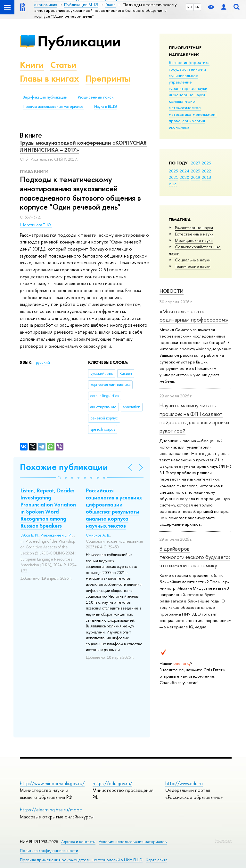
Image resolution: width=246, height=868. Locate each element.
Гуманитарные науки (194, 227)
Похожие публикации (64, 467)
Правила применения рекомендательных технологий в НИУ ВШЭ (81, 860)
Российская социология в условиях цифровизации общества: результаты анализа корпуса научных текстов (114, 508)
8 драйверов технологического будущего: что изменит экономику (195, 557)
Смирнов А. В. (98, 535)
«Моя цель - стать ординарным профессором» (194, 315)
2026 (206, 163)
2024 (184, 171)
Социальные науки (193, 260)
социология (194, 121)
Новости (172, 291)
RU (190, 7)
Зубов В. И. (30, 535)
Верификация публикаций (45, 97)
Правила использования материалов (53, 107)
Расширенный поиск (96, 97)
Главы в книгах (49, 79)
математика (180, 114)
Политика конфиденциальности (49, 851)
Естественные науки (194, 234)
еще (173, 184)
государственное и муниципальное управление (187, 76)
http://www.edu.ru (184, 783)
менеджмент (205, 114)
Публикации (79, 41)
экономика (179, 127)
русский (43, 362)
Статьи (63, 65)
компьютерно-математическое (185, 104)
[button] (59, 478)
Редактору (223, 840)
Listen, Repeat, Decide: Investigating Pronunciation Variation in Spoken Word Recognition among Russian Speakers (48, 508)
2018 (206, 177)
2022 (206, 171)
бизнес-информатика (189, 62)
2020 (184, 177)
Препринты (108, 79)
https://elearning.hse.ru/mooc (51, 810)
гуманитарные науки (188, 88)
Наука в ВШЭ (106, 107)
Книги (32, 65)
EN (197, 7)
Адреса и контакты (78, 842)
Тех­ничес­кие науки (193, 266)
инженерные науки (187, 95)
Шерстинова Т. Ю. (36, 225)
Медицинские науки (194, 240)
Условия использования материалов (133, 842)
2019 (196, 177)
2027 (196, 163)
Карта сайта (156, 860)
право (175, 121)
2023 (196, 171)
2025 (173, 171)
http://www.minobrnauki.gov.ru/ (52, 783)
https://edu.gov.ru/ (112, 783)
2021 (173, 177)
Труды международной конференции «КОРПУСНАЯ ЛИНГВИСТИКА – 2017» (83, 146)
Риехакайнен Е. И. (57, 535)
